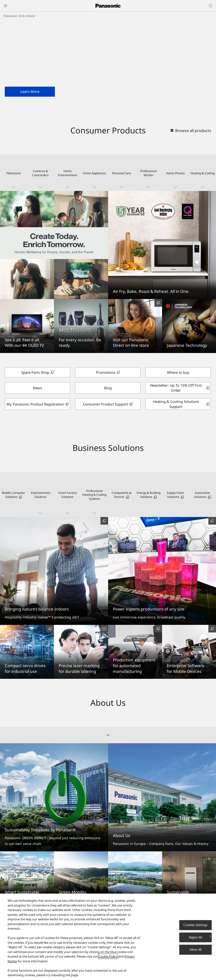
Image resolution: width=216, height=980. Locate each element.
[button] (13, 173)
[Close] (211, 937)
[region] (108, 937)
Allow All (195, 949)
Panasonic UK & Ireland (19, 16)
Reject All (195, 937)
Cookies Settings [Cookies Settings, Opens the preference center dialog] (195, 925)
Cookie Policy (108, 956)
